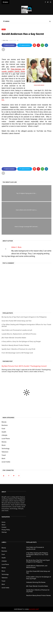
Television (5, 452)
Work (3, 458)
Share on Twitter (25, 45)
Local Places (6, 438)
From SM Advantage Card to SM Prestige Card (17, 353)
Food (3, 429)
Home (3, 522)
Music (4, 445)
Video (4, 29)
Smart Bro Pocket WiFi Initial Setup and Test (17, 321)
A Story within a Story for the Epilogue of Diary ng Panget (21, 341)
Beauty (4, 422)
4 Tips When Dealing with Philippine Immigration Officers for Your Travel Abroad (26, 325)
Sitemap (4, 532)
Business (5, 425)
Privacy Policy (6, 530)
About (3, 525)
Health (4, 432)
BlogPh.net (34, 609)
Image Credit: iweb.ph (39, 85)
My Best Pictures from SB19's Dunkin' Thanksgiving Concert (24, 366)
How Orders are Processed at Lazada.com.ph (17, 330)
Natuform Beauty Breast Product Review (15, 345)
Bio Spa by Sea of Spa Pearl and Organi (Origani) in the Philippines (24, 317)
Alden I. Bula (6, 40)
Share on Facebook (9, 45)
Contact (4, 527)
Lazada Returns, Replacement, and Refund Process (19, 334)
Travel (4, 455)
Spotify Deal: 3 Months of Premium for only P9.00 (18, 349)
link (3, 100)
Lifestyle (4, 435)
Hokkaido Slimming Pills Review (36, 582)
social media (6, 462)
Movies (4, 442)
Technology (6, 448)
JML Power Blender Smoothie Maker (14, 338)
